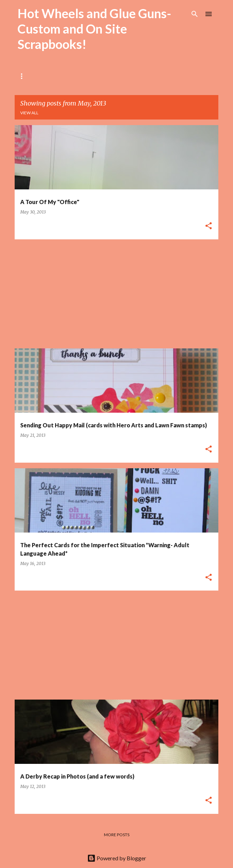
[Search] (195, 14)
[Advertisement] (116, 294)
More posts (117, 835)
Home (24, 76)
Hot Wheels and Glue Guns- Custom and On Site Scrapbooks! (94, 29)
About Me (57, 76)
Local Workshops (105, 76)
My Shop (151, 76)
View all (29, 113)
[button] (209, 226)
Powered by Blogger (117, 858)
